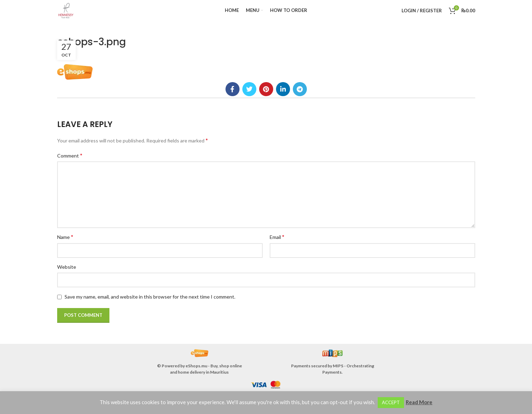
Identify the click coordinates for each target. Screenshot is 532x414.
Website (67, 267)
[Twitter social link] (249, 89)
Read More (419, 402)
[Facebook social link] (233, 89)
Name (65, 237)
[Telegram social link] (300, 89)
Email (277, 237)
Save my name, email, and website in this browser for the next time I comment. (150, 297)
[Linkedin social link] (283, 89)
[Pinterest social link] (266, 89)
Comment (70, 155)
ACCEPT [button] (391, 402)
